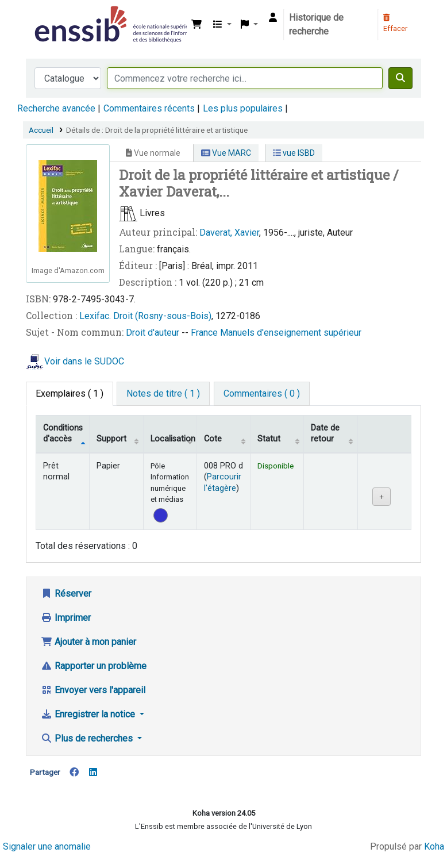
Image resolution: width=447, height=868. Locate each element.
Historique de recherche (316, 24)
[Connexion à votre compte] (273, 18)
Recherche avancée (56, 108)
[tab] (163, 394)
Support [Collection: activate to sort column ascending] (111, 439)
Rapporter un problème (94, 666)
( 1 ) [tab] (70, 393)
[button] (196, 25)
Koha (434, 846)
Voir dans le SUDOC (84, 361)
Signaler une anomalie (47, 846)
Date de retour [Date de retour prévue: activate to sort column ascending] (325, 433)
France (205, 333)
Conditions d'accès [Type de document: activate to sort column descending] (63, 433)
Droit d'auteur (154, 333)
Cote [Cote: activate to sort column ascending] (213, 439)
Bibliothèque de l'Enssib (61, 16)
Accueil (41, 130)
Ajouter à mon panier (88, 642)
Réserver (66, 594)
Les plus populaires (243, 108)
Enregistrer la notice (89, 714)
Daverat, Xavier (229, 233)
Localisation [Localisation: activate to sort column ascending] (173, 439)
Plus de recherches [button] (88, 738)
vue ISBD (294, 153)
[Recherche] (400, 78)
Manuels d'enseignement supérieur (291, 333)
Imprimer (66, 618)
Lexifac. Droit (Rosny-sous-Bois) (145, 316)
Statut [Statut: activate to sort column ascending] (269, 439)
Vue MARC (226, 153)
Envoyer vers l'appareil (93, 690)
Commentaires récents (149, 108)
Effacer (395, 24)
